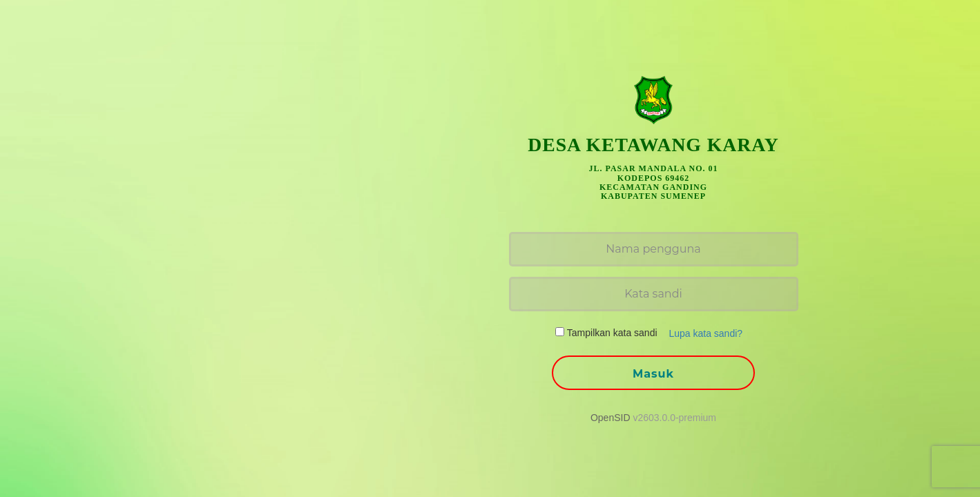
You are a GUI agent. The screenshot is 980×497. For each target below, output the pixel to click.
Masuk (653, 374)
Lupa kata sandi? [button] (705, 333)
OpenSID (611, 418)
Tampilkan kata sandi (612, 333)
